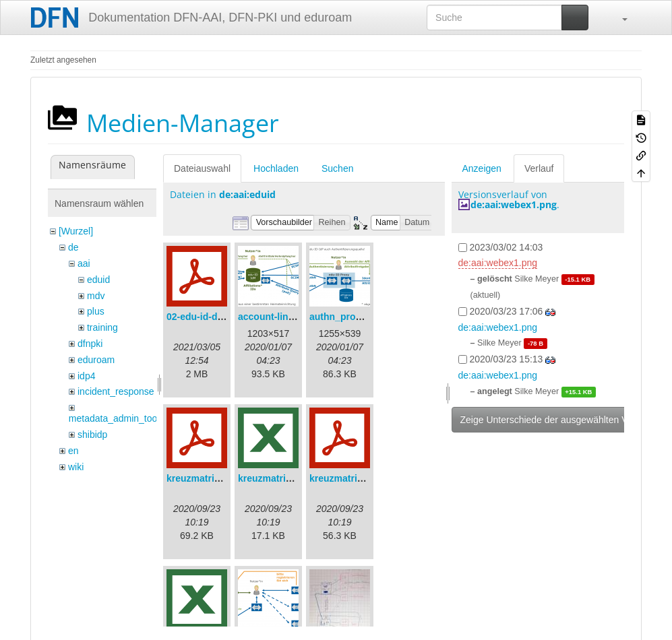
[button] (618, 18)
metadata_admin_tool (114, 418)
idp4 (86, 376)
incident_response (116, 391)
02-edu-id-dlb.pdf (205, 317)
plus (96, 311)
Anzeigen (482, 168)
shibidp (92, 435)
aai (84, 263)
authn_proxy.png (347, 317)
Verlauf (539, 168)
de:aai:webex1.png (514, 204)
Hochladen (276, 168)
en (73, 451)
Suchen (337, 168)
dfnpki (90, 344)
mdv (96, 296)
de (73, 247)
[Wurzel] (76, 231)
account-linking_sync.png (296, 317)
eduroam (96, 360)
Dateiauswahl (202, 168)
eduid (98, 280)
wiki (76, 467)
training (102, 327)
